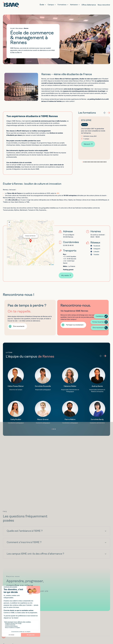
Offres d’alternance (89, 5)
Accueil (12, 28)
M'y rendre (65, 275)
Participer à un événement (75, 325)
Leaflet (52, 265)
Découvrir (87, 144)
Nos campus (19, 28)
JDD (58, 193)
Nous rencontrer (104, 5)
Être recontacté (19, 326)
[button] (105, 113)
